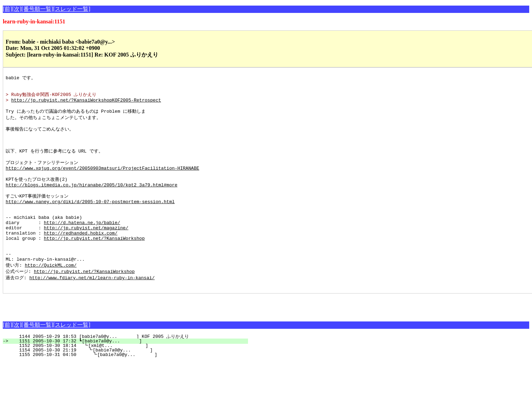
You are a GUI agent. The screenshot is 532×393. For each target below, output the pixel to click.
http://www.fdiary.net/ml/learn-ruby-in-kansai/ (92, 308)
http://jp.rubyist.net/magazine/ (86, 251)
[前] (8, 9)
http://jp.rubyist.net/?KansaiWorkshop (94, 263)
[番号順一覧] (37, 9)
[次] (17, 9)
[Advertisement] (85, 335)
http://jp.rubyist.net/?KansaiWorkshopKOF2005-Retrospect (86, 104)
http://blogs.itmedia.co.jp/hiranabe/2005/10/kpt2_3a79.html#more (91, 200)
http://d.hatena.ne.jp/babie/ (82, 244)
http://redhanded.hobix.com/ (81, 257)
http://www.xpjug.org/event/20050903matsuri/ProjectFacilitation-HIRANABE (102, 181)
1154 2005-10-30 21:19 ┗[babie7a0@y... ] (128, 381)
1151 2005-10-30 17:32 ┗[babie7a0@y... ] (129, 372)
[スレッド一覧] (72, 9)
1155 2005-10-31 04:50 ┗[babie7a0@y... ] (128, 386)
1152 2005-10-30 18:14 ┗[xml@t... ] (129, 377)
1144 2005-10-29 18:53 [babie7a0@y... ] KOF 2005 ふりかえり (128, 368)
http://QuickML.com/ (51, 295)
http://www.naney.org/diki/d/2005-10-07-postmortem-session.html (90, 219)
